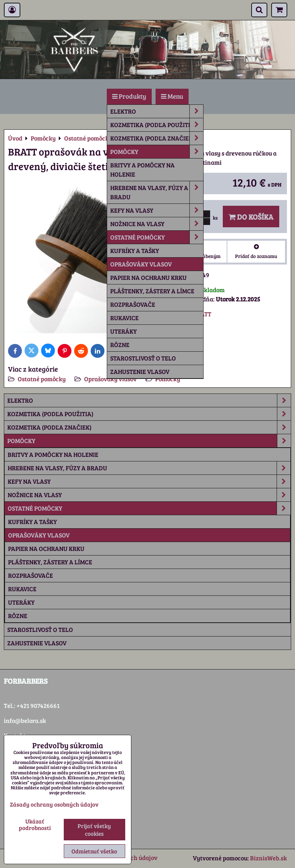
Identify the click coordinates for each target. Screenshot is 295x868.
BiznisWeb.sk (268, 858)
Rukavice (124, 318)
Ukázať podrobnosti (35, 824)
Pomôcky (157, 152)
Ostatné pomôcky (157, 237)
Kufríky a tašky (135, 250)
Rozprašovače (133, 304)
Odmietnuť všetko (94, 851)
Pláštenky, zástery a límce (152, 291)
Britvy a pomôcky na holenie (143, 169)
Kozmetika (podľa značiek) (157, 138)
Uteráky (123, 331)
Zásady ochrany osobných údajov (54, 804)
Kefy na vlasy (157, 210)
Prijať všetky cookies (94, 830)
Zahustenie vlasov (140, 371)
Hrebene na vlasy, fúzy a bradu (157, 192)
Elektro (157, 111)
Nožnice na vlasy (157, 224)
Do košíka (251, 217)
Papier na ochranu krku (148, 277)
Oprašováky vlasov (141, 264)
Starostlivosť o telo (143, 358)
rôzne (120, 345)
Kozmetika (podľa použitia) (157, 125)
